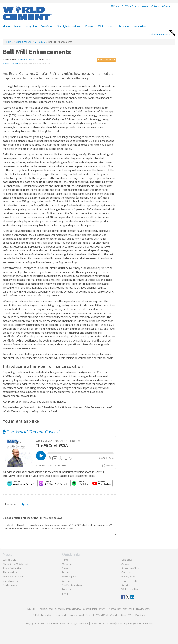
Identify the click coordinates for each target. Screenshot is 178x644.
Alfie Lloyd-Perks (25, 60)
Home (6, 26)
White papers (106, 26)
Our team (126, 572)
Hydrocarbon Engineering (121, 609)
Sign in (155, 6)
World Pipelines (137, 615)
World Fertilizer (118, 615)
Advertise (140, 26)
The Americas (10, 572)
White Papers (69, 577)
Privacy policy (129, 577)
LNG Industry (143, 609)
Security (126, 585)
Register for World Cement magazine (130, 6)
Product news (10, 585)
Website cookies (130, 589)
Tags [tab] (26, 504)
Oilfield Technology (43, 615)
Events (89, 26)
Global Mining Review (94, 609)
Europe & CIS (9, 560)
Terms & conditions (131, 581)
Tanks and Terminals (66, 615)
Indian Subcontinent (13, 577)
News (65, 568)
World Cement (10, 64)
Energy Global (46, 609)
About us (126, 564)
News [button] (18, 26)
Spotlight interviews (69, 26)
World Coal (102, 615)
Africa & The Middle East (15, 564)
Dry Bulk (32, 609)
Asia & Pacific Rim (12, 568)
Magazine (31, 26)
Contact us (168, 6)
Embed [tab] (11, 504)
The (31, 432)
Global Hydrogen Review (68, 609)
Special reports (10, 581)
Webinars (47, 26)
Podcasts (124, 26)
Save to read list (106, 59)
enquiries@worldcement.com (138, 623)
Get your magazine (162, 33)
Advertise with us (130, 568)
